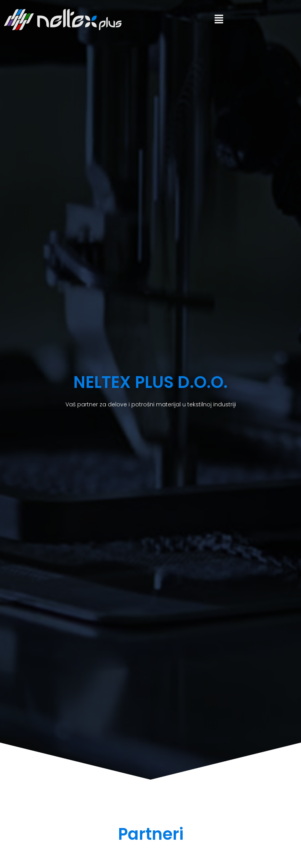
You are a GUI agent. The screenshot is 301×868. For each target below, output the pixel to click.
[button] (219, 20)
